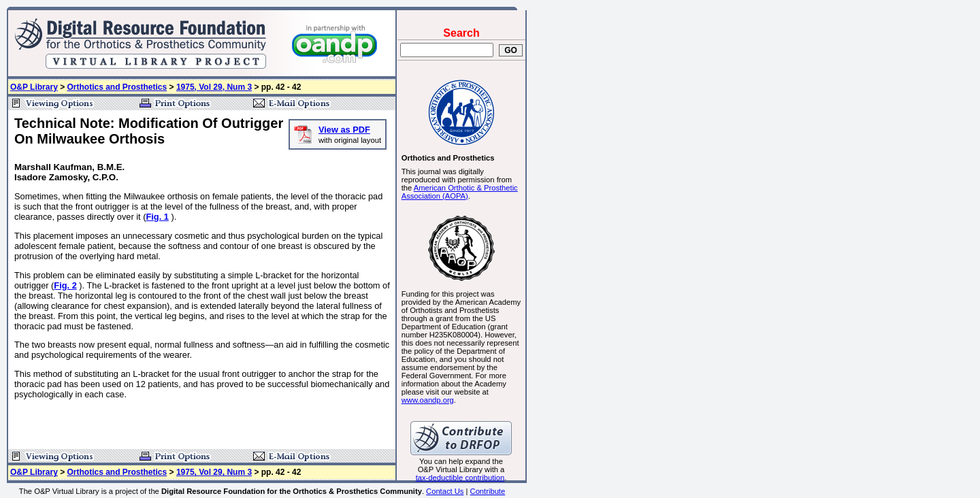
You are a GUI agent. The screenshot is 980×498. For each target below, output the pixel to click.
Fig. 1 (157, 217)
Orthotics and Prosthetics (117, 87)
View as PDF (344, 130)
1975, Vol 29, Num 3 (214, 87)
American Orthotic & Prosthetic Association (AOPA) (460, 192)
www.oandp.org (428, 400)
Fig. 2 (65, 285)
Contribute (488, 491)
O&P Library (34, 87)
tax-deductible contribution (460, 478)
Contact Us (445, 491)
